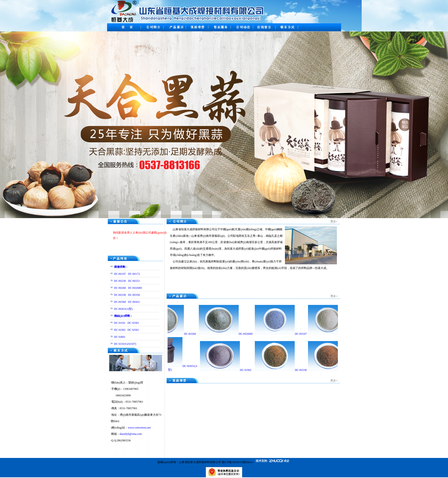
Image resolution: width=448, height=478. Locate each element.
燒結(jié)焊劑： (124, 316)
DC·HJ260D (135, 288)
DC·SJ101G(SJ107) (125, 344)
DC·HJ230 (120, 281)
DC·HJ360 (120, 302)
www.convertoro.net (139, 428)
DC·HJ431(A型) (123, 309)
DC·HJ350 (134, 295)
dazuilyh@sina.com (131, 434)
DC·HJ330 (120, 295)
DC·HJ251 (134, 281)
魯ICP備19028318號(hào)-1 (238, 462)
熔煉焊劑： (121, 267)
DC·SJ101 (120, 323)
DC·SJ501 (133, 330)
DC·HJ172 (134, 274)
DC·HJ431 (134, 302)
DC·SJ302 (120, 330)
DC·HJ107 (120, 274)
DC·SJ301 (133, 323)
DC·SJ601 (120, 337)
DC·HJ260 (120, 288)
